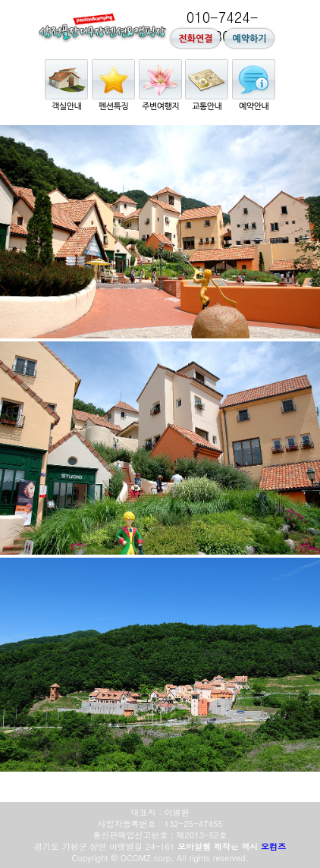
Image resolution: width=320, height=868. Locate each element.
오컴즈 (273, 846)
